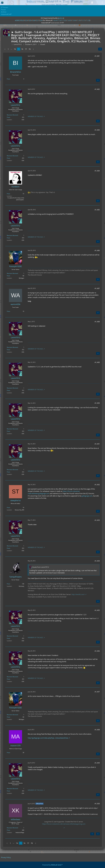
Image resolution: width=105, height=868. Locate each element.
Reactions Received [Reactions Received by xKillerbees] (12, 828)
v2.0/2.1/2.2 (19, 20)
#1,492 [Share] (97, 485)
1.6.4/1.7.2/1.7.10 (59, 20)
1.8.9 (69, 20)
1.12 (88, 20)
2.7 (37, 20)
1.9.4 (74, 20)
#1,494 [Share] (97, 561)
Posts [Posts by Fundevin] (8, 194)
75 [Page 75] (19, 49)
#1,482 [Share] (97, 89)
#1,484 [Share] (97, 171)
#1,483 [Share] (97, 130)
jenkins (61, 18)
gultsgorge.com (87, 496)
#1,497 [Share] (97, 692)
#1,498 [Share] (97, 730)
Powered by (52, 865)
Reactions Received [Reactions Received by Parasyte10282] (12, 273)
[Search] (92, 3)
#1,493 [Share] (97, 520)
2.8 (41, 20)
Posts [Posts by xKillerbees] (8, 830)
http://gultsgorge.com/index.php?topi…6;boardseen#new (48, 738)
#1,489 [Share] (97, 362)
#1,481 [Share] (97, 56)
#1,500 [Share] (97, 804)
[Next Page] (33, 49)
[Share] (100, 49)
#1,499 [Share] (97, 763)
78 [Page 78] (30, 49)
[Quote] (98, 80)
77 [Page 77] (26, 49)
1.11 (84, 20)
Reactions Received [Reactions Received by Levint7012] (12, 115)
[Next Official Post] (92, 834)
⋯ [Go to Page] (11, 49)
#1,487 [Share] (97, 288)
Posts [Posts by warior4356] (8, 311)
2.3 (26, 20)
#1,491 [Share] (97, 444)
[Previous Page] (5, 49)
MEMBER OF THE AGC (35, 116)
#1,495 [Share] (97, 610)
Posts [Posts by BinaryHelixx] (8, 79)
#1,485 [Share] (97, 210)
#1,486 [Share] (97, 250)
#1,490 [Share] (97, 403)
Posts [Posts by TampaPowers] (8, 584)
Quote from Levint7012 (41, 567)
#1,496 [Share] (97, 651)
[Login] (97, 3)
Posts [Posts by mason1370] (8, 753)
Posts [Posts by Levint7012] (8, 117)
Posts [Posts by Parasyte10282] (8, 276)
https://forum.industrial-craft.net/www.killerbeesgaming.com (64, 824)
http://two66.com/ (78, 594)
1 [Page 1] (8, 49)
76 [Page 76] (22, 49)
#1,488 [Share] (97, 322)
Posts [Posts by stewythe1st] (8, 508)
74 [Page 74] (15, 49)
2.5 (30, 20)
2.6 (34, 20)
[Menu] (102, 3)
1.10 (79, 20)
